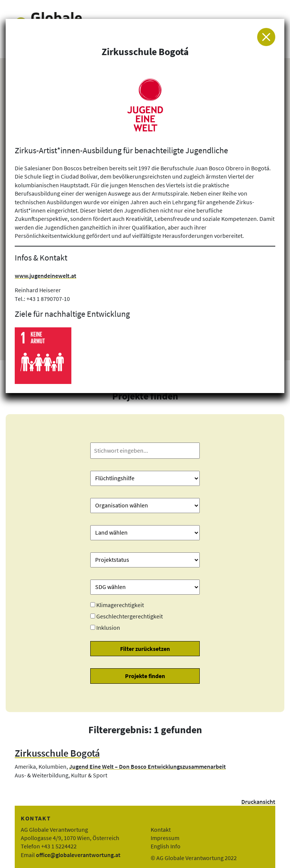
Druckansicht (258, 802)
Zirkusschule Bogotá (57, 753)
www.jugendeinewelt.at (46, 276)
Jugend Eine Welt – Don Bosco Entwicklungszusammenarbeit (147, 766)
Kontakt (161, 829)
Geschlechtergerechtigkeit (130, 616)
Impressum (165, 838)
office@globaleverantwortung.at (78, 855)
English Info (166, 846)
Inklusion (108, 627)
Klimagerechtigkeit (120, 605)
